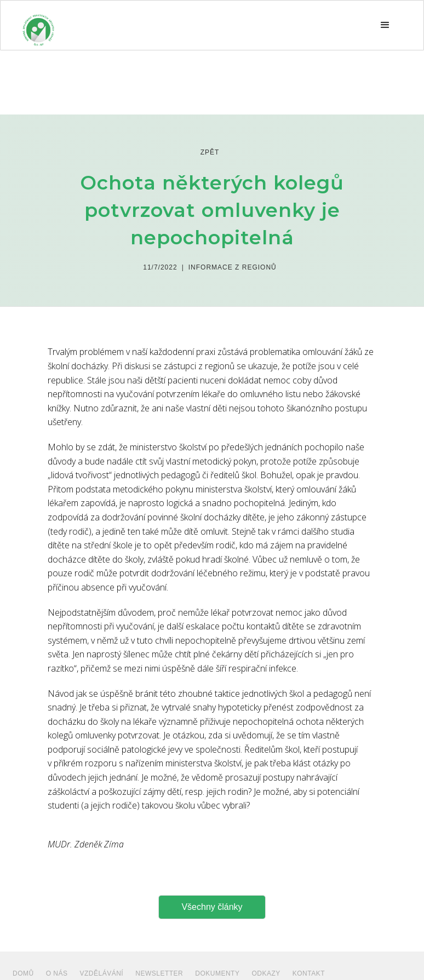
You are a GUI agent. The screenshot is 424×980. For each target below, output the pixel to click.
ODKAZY (266, 973)
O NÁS (57, 973)
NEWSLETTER (159, 973)
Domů (23, 973)
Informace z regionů (233, 267)
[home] (38, 25)
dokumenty (217, 973)
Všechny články (212, 907)
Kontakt (309, 973)
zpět (210, 152)
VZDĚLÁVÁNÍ (102, 973)
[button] (385, 25)
